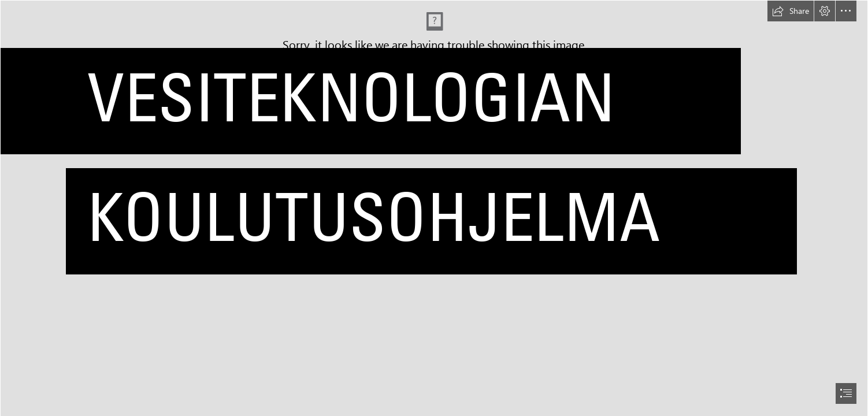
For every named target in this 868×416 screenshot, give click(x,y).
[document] (434, 208)
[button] (791, 11)
